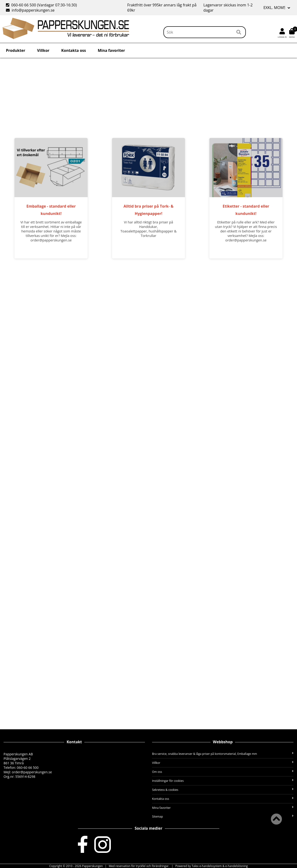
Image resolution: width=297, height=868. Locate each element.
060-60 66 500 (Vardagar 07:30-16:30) (42, 5)
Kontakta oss (74, 50)
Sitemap (223, 817)
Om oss (223, 772)
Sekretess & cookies (223, 790)
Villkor (43, 50)
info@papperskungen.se (30, 10)
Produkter (16, 50)
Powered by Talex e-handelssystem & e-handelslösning (211, 866)
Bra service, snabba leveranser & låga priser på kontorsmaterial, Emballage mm (223, 754)
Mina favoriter (111, 50)
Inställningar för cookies (223, 781)
